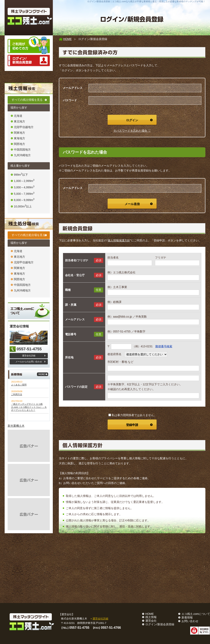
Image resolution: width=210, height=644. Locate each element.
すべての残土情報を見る (27, 100)
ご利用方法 (17, 394)
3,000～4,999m (24, 187)
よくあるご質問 (19, 385)
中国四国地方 (22, 150)
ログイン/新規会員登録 (160, 624)
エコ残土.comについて (196, 614)
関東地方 (19, 133)
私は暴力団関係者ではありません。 (133, 415)
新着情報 (187, 617)
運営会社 (151, 621)
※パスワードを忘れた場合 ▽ (132, 131)
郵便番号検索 (164, 346)
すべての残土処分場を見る (29, 235)
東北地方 (19, 121)
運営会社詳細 (29, 356)
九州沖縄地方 (22, 155)
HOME (67, 39)
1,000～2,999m (24, 181)
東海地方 (19, 138)
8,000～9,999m (24, 200)
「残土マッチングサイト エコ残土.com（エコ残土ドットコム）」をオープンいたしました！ (29, 407)
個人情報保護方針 (119, 240)
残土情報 (151, 617)
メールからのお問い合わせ (29, 362)
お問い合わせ (190, 621)
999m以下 (21, 175)
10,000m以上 (23, 206)
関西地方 (19, 144)
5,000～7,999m (24, 194)
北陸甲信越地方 (24, 127)
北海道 (18, 116)
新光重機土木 (16, 426)
